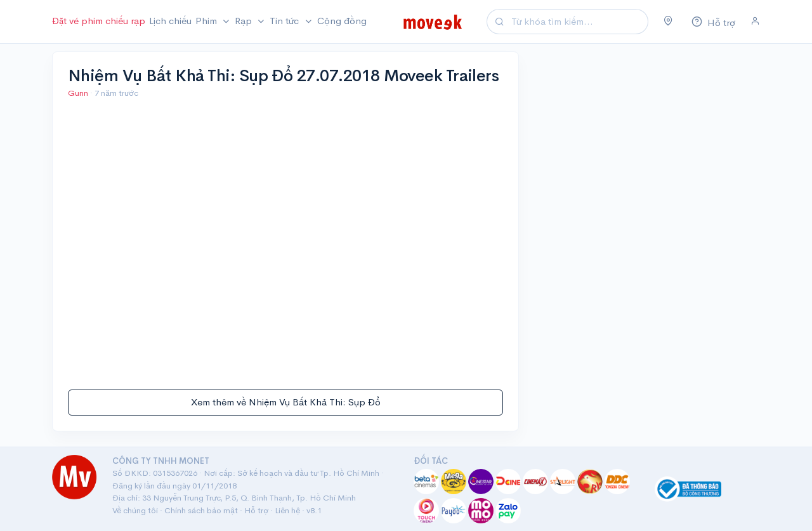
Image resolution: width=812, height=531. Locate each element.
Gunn (79, 93)
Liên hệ (287, 510)
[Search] (578, 22)
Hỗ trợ (256, 510)
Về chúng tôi (135, 510)
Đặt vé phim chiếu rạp (99, 21)
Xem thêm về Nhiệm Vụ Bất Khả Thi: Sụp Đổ (286, 402)
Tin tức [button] (285, 21)
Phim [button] (207, 21)
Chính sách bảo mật (201, 510)
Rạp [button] (245, 21)
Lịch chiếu (170, 21)
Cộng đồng (342, 21)
